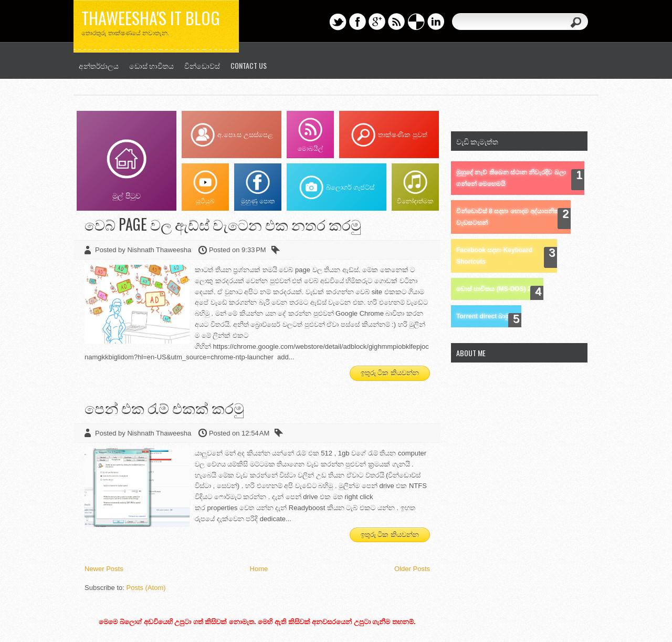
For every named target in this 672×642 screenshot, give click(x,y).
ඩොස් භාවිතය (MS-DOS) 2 (494, 289)
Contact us (249, 65)
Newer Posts (104, 569)
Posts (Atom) (146, 588)
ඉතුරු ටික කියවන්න (390, 373)
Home (259, 569)
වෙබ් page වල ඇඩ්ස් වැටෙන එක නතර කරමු (223, 224)
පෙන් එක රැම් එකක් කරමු (164, 407)
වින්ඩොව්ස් (202, 65)
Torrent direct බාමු (483, 316)
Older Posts (412, 569)
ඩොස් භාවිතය (151, 65)
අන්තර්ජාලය (99, 65)
